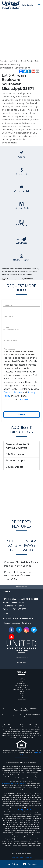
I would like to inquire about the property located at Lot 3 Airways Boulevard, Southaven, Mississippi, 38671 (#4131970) (21, 353)
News (22, 681)
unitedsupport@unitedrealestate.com (14, 783)
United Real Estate (22, 658)
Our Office (22, 679)
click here (23, 399)
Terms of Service (13, 392)
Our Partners (22, 687)
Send (21, 415)
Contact (21, 694)
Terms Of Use (28, 857)
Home (22, 691)
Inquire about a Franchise (21, 689)
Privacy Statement (17, 857)
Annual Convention (21, 685)
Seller (22, 698)
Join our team (21, 663)
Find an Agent (22, 700)
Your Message (9, 349)
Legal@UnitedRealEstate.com (28, 810)
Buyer (21, 696)
